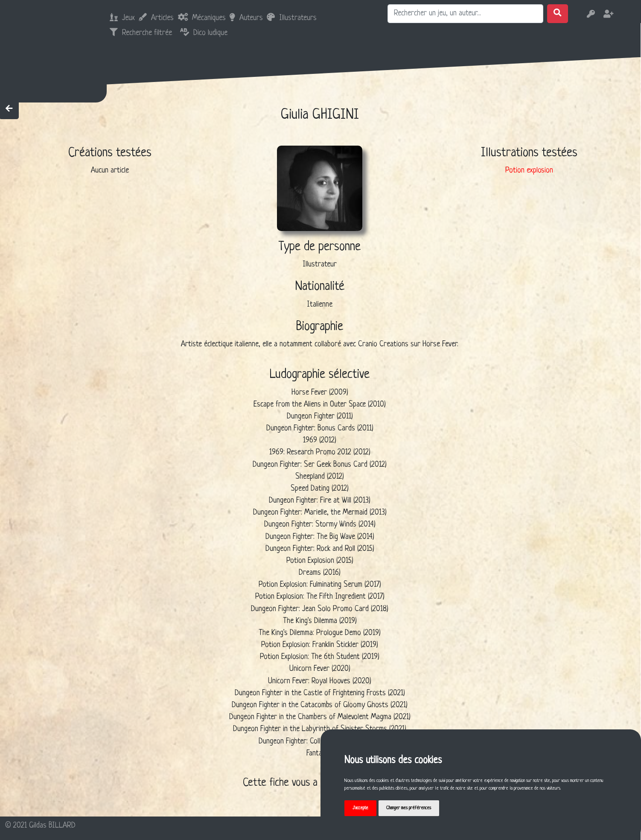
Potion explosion (529, 171)
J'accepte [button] (360, 808)
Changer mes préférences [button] (409, 808)
